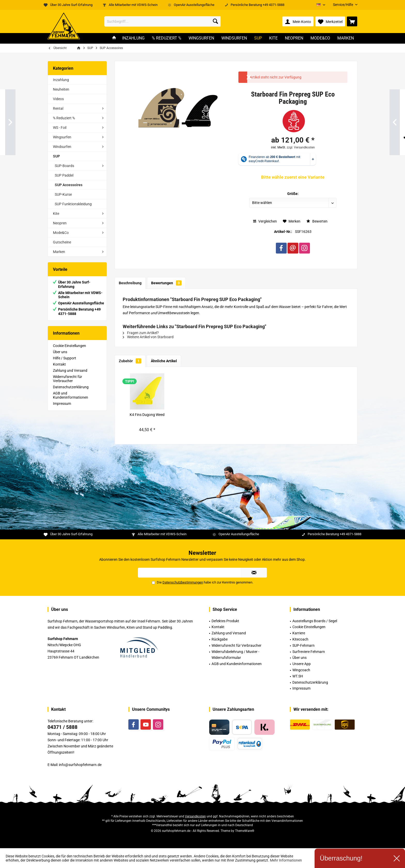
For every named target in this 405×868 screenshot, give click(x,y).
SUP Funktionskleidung (73, 204)
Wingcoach (301, 670)
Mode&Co (61, 233)
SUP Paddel (64, 175)
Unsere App (302, 664)
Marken (59, 252)
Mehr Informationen (286, 860)
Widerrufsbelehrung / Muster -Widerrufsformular (235, 655)
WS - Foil (60, 128)
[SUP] (258, 38)
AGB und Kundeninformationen (71, 395)
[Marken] (346, 38)
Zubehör (130, 361)
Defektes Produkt (225, 621)
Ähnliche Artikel (164, 361)
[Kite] (273, 38)
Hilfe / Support (65, 358)
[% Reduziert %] (167, 38)
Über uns (60, 352)
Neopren (60, 223)
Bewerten (317, 221)
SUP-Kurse (63, 194)
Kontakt (59, 364)
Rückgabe (220, 639)
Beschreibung (130, 283)
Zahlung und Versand (70, 370)
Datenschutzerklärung (71, 387)
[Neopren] (294, 38)
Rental (58, 108)
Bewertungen (166, 283)
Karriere (299, 633)
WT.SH (298, 676)
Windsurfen (62, 147)
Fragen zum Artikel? (141, 333)
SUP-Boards (64, 166)
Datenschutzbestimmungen (183, 582)
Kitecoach (300, 639)
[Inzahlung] (133, 38)
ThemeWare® (245, 831)
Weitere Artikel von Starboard (148, 337)
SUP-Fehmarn (303, 645)
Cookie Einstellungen (69, 346)
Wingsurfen (62, 137)
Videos (58, 99)
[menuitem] (343, 5)
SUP (56, 156)
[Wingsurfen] (201, 38)
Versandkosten (195, 816)
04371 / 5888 (63, 727)
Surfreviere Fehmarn (309, 652)
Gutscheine (62, 242)
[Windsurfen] (234, 38)
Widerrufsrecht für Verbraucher (68, 379)
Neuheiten (61, 89)
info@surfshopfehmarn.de (80, 765)
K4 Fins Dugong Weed (147, 415)
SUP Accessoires (69, 185)
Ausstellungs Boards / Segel (315, 621)
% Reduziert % (64, 118)
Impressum (62, 404)
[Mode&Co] (320, 38)
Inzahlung (61, 80)
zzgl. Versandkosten (301, 147)
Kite (56, 214)
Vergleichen (265, 221)
